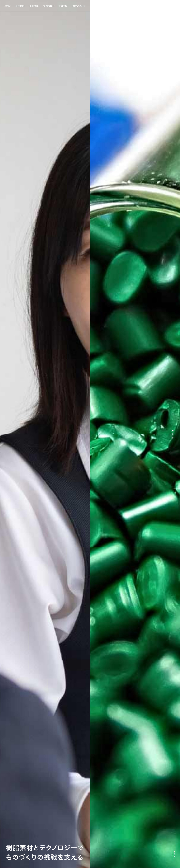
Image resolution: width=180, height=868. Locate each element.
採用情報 (48, 6)
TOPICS (63, 6)
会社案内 (20, 6)
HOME (7, 6)
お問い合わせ (79, 6)
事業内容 (34, 6)
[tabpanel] (90, 434)
